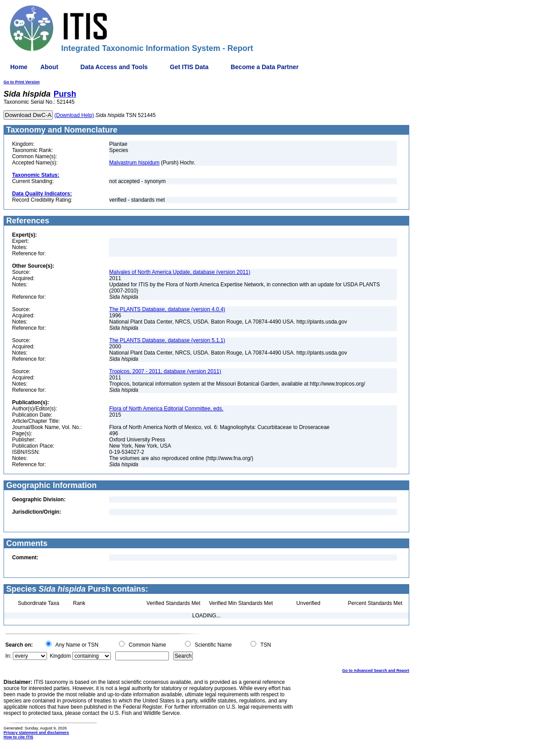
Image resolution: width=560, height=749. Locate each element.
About (49, 67)
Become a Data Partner (264, 67)
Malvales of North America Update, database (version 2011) (180, 272)
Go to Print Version (22, 82)
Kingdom (60, 656)
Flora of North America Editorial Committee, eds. (166, 409)
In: (8, 656)
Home (19, 67)
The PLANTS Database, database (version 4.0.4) (167, 309)
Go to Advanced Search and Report (376, 671)
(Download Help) (74, 115)
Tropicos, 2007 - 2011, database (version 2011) (165, 371)
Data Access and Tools (114, 67)
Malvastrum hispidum (134, 163)
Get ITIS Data (189, 67)
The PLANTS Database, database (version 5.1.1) (167, 340)
